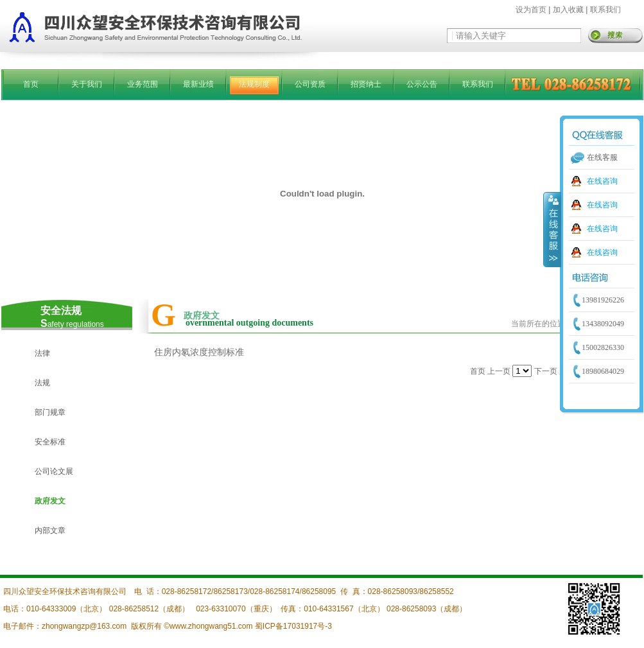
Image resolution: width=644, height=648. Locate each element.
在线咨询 (602, 181)
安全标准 (50, 442)
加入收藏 (568, 10)
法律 (42, 353)
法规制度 (254, 84)
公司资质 (310, 84)
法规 (42, 383)
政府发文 (50, 501)
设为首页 (531, 10)
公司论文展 (54, 471)
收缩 (552, 229)
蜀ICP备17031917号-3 (293, 626)
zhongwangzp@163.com (84, 626)
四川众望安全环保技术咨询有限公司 (65, 591)
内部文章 (50, 530)
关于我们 (87, 84)
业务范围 (143, 84)
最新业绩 (198, 84)
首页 (31, 84)
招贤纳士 (366, 84)
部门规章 (50, 412)
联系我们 (605, 10)
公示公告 (422, 84)
